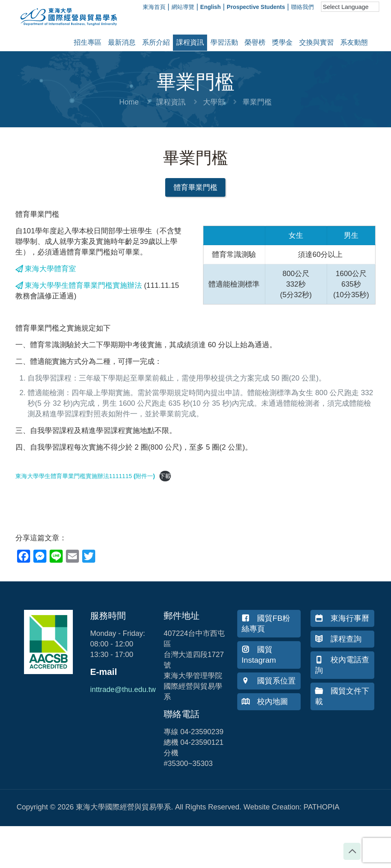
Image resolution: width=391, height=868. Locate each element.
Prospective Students (256, 7)
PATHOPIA (321, 807)
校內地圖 (265, 702)
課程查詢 (338, 639)
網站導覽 (183, 7)
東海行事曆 (342, 618)
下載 (165, 476)
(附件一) (144, 476)
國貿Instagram (259, 655)
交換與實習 (316, 42)
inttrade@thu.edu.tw (123, 690)
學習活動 (224, 42)
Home (129, 102)
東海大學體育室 (46, 269)
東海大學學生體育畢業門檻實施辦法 (79, 285)
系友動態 (354, 42)
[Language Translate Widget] (350, 7)
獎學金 (282, 42)
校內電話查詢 (342, 665)
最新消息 (122, 42)
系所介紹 (156, 42)
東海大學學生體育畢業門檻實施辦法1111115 (74, 476)
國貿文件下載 (342, 696)
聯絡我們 (302, 7)
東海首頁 (154, 7)
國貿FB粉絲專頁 (266, 623)
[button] (195, 187)
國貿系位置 (269, 681)
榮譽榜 (255, 42)
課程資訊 (190, 42)
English (211, 7)
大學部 (214, 102)
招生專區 (87, 42)
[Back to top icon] (352, 851)
